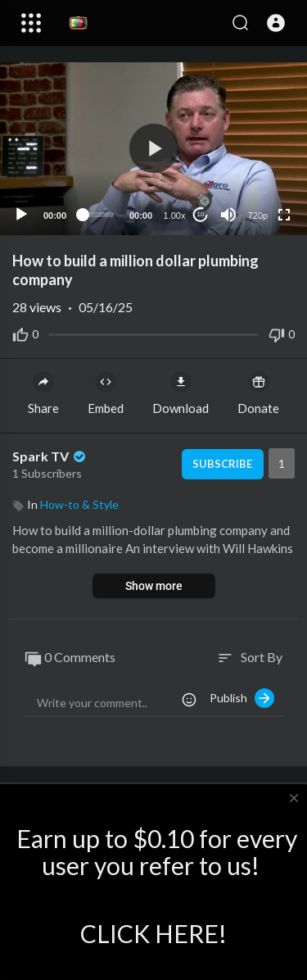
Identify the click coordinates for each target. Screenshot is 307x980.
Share (43, 393)
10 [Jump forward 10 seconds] (201, 214)
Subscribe (222, 464)
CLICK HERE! (153, 933)
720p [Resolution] (258, 216)
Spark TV (50, 456)
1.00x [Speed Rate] (175, 216)
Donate (258, 393)
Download (181, 393)
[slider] (98, 215)
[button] (276, 23)
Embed (106, 393)
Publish (242, 698)
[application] (153, 149)
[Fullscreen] (284, 215)
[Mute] (228, 215)
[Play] (21, 215)
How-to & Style (79, 504)
